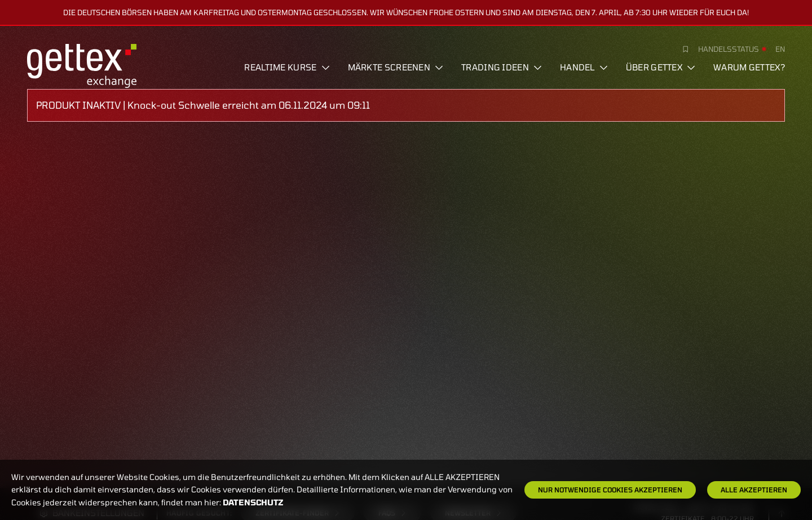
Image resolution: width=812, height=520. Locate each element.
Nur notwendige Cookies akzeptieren (610, 490)
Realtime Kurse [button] (287, 67)
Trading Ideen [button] (502, 67)
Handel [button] (584, 67)
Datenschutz (253, 502)
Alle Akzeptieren (754, 490)
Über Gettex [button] (661, 67)
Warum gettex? (749, 67)
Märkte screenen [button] (396, 67)
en (780, 49)
